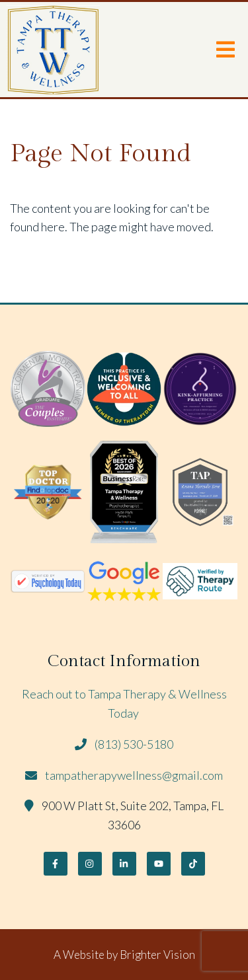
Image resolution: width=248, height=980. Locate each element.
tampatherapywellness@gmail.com (134, 775)
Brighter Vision (157, 955)
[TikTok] (193, 864)
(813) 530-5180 (134, 744)
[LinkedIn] (124, 864)
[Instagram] (90, 864)
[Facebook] (56, 864)
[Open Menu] (226, 50)
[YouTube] (159, 864)
